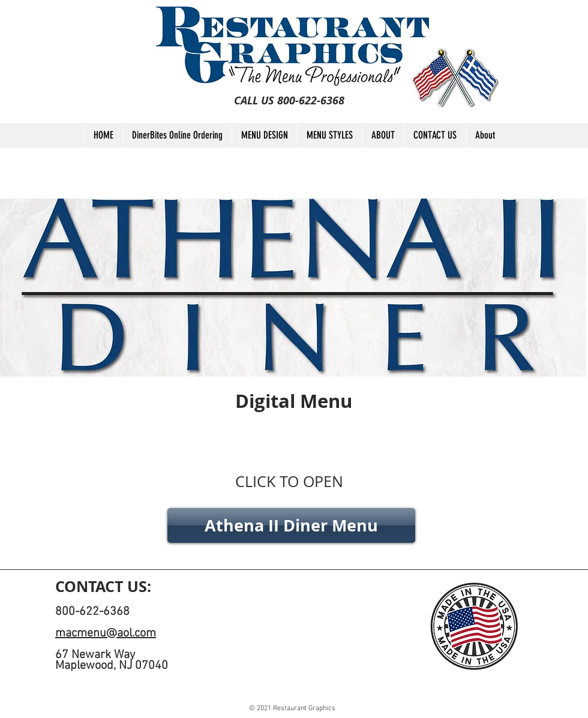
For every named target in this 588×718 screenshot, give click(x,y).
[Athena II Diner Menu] (291, 525)
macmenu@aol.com (106, 633)
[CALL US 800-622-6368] (289, 101)
